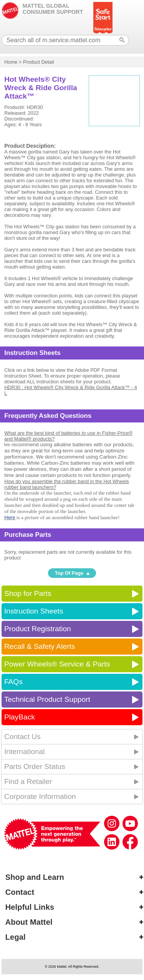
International (25, 751)
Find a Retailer (28, 781)
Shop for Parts (28, 593)
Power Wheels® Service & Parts (57, 664)
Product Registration (38, 629)
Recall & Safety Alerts (40, 646)
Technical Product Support (47, 699)
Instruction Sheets (34, 611)
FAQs (13, 682)
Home (11, 62)
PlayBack (20, 717)
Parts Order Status (35, 766)
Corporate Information (40, 796)
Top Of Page (69, 573)
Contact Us (22, 737)
